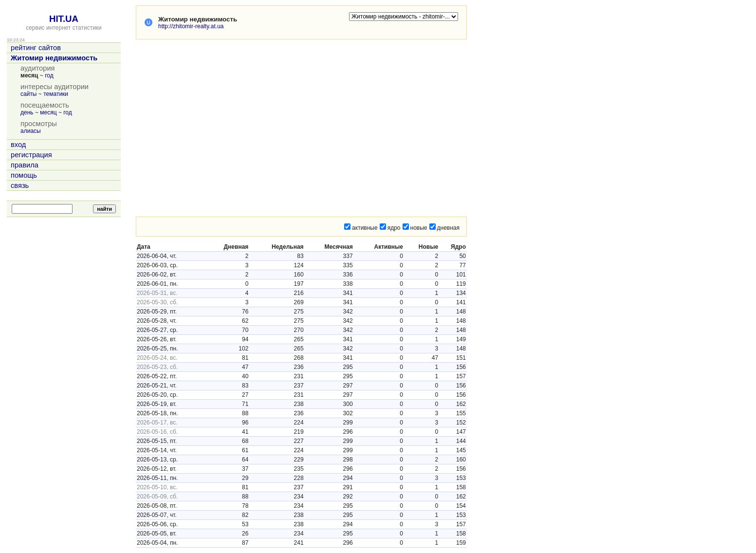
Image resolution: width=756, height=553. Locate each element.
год (49, 75)
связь (20, 185)
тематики (56, 94)
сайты (29, 94)
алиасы (31, 131)
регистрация (31, 155)
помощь (24, 175)
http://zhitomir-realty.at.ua (191, 26)
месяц (48, 112)
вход (18, 145)
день (27, 112)
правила (25, 165)
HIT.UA (64, 19)
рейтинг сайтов (36, 48)
